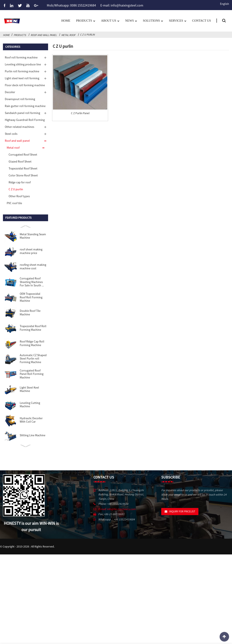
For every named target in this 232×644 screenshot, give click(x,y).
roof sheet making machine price (31, 251)
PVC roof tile (14, 203)
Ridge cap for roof (20, 182)
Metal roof (68, 35)
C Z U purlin (87, 34)
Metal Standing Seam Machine (33, 236)
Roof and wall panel (44, 35)
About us (110, 21)
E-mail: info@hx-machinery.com (117, 509)
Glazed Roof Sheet (20, 161)
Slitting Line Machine (33, 435)
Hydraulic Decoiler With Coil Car (31, 420)
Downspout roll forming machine (20, 100)
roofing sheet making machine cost (33, 266)
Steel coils (11, 134)
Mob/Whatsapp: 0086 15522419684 (71, 5)
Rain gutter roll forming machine (25, 106)
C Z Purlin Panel (80, 113)
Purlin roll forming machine (22, 71)
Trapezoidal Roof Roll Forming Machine (33, 328)
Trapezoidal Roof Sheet (23, 168)
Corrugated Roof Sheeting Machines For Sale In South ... (32, 282)
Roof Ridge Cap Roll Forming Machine (32, 343)
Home (66, 21)
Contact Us (202, 21)
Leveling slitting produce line (23, 64)
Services (178, 21)
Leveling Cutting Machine (30, 405)
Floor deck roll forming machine (25, 85)
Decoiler (10, 92)
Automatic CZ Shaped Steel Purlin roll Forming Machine (33, 359)
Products (86, 21)
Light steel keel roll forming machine (22, 79)
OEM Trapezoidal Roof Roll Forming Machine (31, 297)
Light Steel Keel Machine (29, 389)
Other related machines (20, 127)
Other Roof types (19, 196)
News (131, 21)
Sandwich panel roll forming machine (22, 114)
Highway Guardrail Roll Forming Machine (25, 121)
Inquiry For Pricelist (182, 511)
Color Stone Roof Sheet (23, 175)
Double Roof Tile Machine (30, 313)
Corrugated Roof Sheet (23, 155)
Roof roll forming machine (21, 57)
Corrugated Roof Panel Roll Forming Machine (32, 374)
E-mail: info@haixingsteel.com (122, 5)
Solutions (153, 21)
